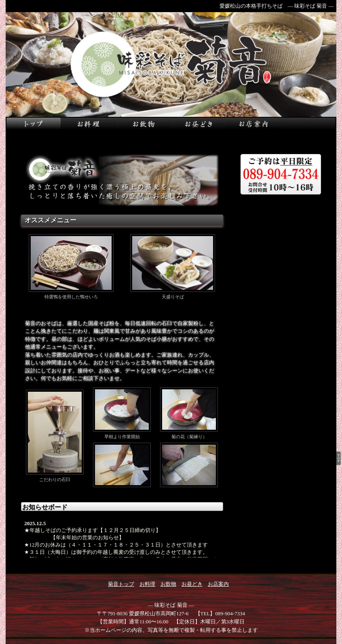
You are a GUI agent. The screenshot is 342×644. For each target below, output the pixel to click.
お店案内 (218, 584)
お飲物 (168, 584)
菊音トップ (121, 584)
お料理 (147, 584)
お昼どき (192, 584)
